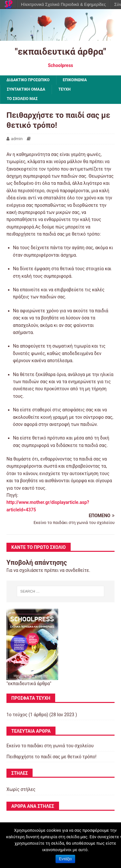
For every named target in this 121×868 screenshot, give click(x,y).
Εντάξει (65, 859)
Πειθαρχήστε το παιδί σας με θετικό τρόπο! (51, 757)
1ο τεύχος (17, 715)
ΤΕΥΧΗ (65, 89)
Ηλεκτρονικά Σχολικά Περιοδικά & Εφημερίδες (63, 4)
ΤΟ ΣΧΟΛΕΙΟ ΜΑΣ (22, 99)
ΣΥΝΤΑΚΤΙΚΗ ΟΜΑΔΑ (26, 89)
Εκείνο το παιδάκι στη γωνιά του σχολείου (50, 746)
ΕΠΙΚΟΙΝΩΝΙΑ (75, 80)
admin (17, 139)
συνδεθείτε (77, 570)
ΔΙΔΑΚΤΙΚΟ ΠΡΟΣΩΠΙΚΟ (28, 80)
